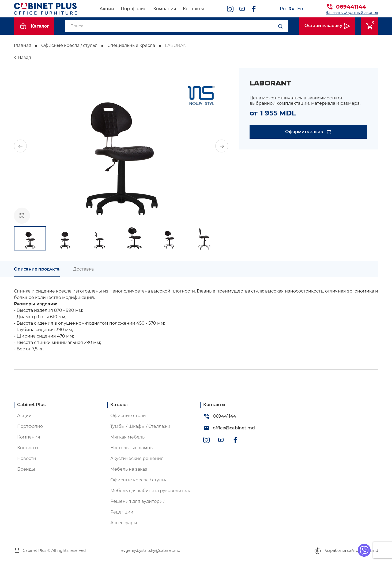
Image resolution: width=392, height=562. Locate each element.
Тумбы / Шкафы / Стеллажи (140, 426)
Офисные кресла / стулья (69, 45)
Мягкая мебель (127, 437)
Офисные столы (128, 416)
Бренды (26, 469)
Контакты (193, 9)
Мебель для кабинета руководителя (151, 491)
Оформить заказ (309, 132)
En (300, 9)
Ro (283, 9)
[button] (20, 146)
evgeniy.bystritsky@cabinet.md (151, 550)
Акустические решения (137, 458)
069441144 (351, 7)
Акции (107, 9)
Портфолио (134, 9)
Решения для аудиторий (138, 501)
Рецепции (122, 512)
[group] (121, 146)
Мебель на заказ (129, 469)
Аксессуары (124, 523)
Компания (165, 9)
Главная (23, 45)
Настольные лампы (132, 448)
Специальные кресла (131, 45)
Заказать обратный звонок (352, 13)
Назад (24, 57)
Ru (291, 9)
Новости (27, 458)
